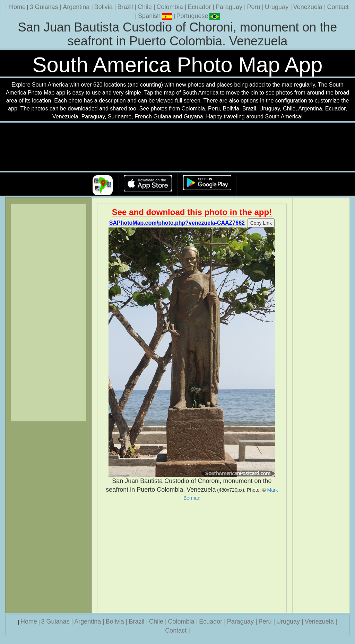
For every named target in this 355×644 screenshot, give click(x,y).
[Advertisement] (192, 557)
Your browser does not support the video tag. (177, 147)
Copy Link (261, 223)
